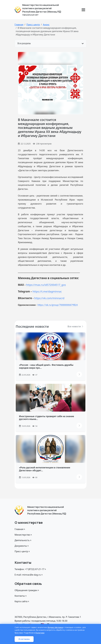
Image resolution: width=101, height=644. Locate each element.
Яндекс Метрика (55, 627)
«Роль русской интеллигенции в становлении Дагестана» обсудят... (45, 469)
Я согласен (24, 639)
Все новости (76, 326)
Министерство (23, 535)
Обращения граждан (27, 590)
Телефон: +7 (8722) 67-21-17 (31, 569)
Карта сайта (22, 601)
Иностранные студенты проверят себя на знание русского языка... (47, 418)
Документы (22, 546)
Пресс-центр (33, 25)
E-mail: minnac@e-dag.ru (29, 575)
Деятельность (23, 540)
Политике (40, 633)
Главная (19, 25)
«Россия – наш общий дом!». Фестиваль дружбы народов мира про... (46, 366)
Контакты (21, 596)
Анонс (46, 25)
